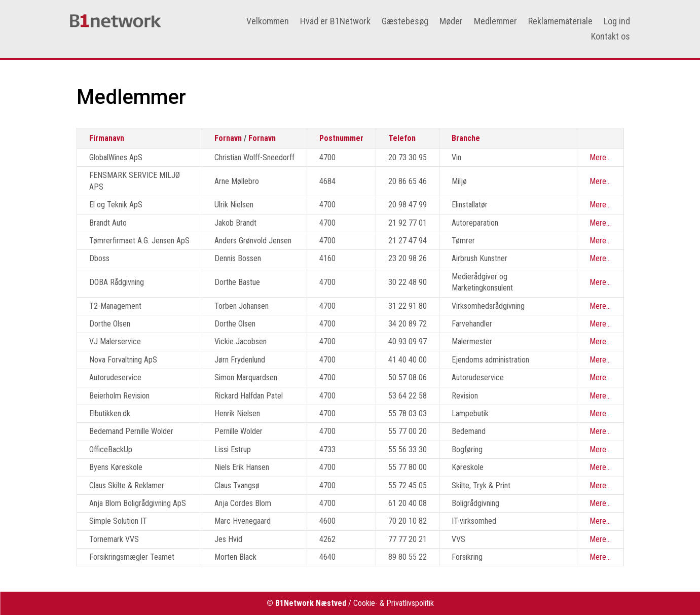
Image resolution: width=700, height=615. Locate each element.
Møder (451, 22)
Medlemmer (495, 22)
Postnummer (341, 138)
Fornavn (228, 138)
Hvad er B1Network (335, 22)
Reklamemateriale (560, 22)
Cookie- (365, 603)
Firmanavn (107, 138)
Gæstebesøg (405, 22)
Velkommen (268, 22)
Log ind (617, 22)
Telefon (402, 138)
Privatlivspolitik (410, 603)
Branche (466, 138)
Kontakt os (611, 37)
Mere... (600, 157)
